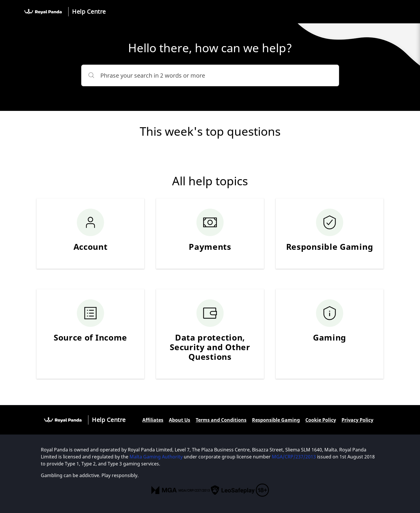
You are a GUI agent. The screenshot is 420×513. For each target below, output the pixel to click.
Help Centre (89, 12)
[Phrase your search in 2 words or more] (210, 75)
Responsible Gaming (276, 420)
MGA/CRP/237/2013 (294, 457)
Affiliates (153, 420)
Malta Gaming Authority (156, 457)
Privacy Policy (357, 420)
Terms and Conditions (221, 420)
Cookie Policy (321, 420)
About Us (180, 420)
